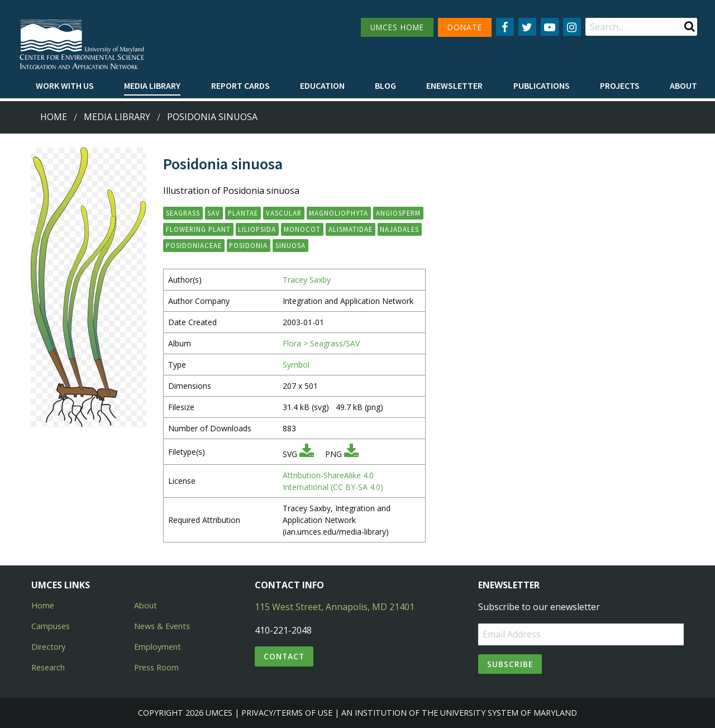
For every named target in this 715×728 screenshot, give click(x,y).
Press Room (156, 667)
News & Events (162, 626)
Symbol (296, 365)
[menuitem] (65, 86)
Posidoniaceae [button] (194, 245)
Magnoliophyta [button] (339, 213)
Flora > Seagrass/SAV (321, 343)
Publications (542, 85)
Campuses (51, 626)
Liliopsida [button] (257, 229)
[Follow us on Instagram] (572, 27)
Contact (284, 656)
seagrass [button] (183, 213)
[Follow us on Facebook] (505, 27)
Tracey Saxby (307, 280)
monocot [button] (302, 229)
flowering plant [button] (198, 229)
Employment (158, 647)
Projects (620, 85)
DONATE (465, 27)
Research (48, 667)
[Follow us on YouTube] (550, 27)
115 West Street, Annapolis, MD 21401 (335, 607)
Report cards (240, 85)
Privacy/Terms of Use (287, 713)
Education (322, 85)
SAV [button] (214, 213)
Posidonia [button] (248, 245)
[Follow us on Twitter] (527, 27)
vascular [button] (284, 213)
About (683, 85)
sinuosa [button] (290, 245)
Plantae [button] (243, 213)
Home (54, 117)
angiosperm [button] (398, 213)
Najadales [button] (399, 229)
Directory (48, 647)
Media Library (152, 85)
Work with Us (65, 85)
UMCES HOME (397, 27)
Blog (385, 85)
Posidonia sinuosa (212, 117)
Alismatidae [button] (351, 229)
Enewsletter (454, 85)
